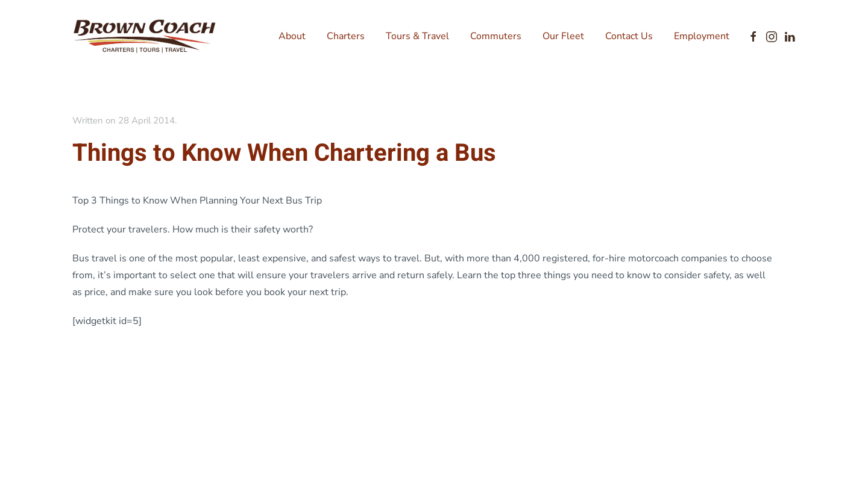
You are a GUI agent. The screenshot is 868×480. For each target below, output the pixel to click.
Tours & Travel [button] (417, 36)
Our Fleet (563, 36)
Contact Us (629, 36)
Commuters (496, 36)
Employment (702, 36)
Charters (346, 36)
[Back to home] (145, 36)
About (292, 36)
